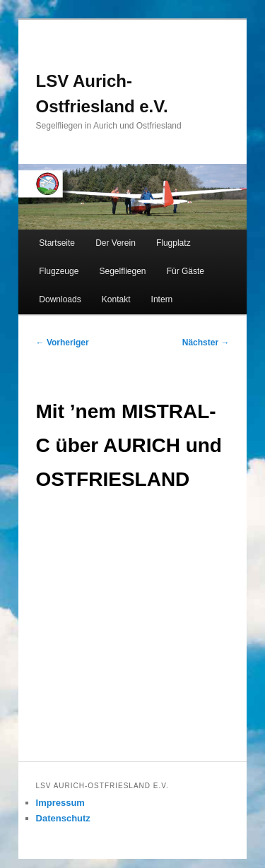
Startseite (57, 243)
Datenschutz (63, 818)
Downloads (60, 299)
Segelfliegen (122, 271)
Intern (162, 299)
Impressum (60, 803)
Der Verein (116, 243)
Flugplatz (173, 243)
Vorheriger (63, 343)
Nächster (206, 343)
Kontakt (116, 299)
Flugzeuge (59, 271)
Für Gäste (185, 271)
